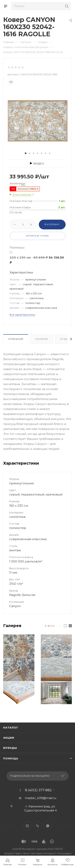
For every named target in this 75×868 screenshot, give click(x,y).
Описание (16, 339)
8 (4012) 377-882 (38, 790)
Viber (37, 826)
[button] (26, 153)
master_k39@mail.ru (40, 798)
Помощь (11, 758)
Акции (9, 738)
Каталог (11, 727)
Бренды (10, 748)
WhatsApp (48, 826)
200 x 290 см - (37, 260)
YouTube (27, 826)
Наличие (42, 339)
